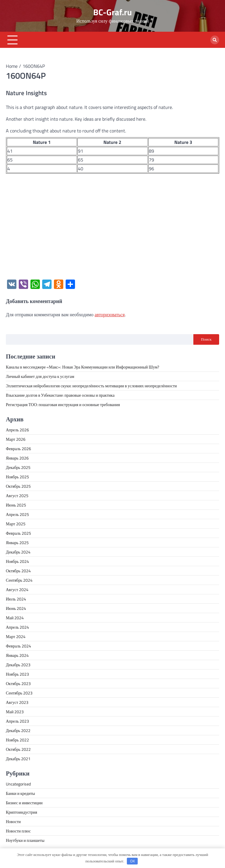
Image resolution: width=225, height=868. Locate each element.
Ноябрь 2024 (17, 561)
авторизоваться (110, 314)
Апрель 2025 (17, 514)
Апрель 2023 (17, 721)
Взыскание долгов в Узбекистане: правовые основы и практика (60, 395)
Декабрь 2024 (18, 552)
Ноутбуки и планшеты (25, 840)
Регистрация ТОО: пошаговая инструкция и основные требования (63, 404)
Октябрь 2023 (18, 683)
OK (132, 861)
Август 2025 (17, 496)
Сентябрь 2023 (19, 693)
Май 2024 (15, 618)
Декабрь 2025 (18, 467)
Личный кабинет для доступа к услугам (40, 376)
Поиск (206, 339)
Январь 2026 (17, 458)
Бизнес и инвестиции (24, 803)
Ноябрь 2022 (17, 740)
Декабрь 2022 (18, 730)
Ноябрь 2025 (17, 477)
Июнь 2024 (16, 608)
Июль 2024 (16, 599)
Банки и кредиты (21, 793)
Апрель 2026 (17, 430)
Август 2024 (17, 589)
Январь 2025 (17, 542)
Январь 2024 (17, 655)
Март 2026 (16, 439)
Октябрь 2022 (18, 749)
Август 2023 (17, 702)
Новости (13, 821)
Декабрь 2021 (18, 759)
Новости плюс (18, 831)
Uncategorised (18, 784)
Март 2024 (16, 636)
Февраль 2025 (18, 533)
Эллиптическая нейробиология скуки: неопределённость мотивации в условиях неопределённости (91, 386)
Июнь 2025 (16, 505)
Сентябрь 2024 (19, 580)
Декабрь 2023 (18, 665)
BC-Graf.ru (112, 12)
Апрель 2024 (17, 627)
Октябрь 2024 (18, 571)
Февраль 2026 (18, 449)
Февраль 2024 (18, 646)
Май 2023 (15, 712)
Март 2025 (16, 524)
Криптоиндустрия (22, 812)
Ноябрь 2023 (17, 674)
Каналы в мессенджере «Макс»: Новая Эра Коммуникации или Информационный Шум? (82, 367)
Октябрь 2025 (18, 486)
